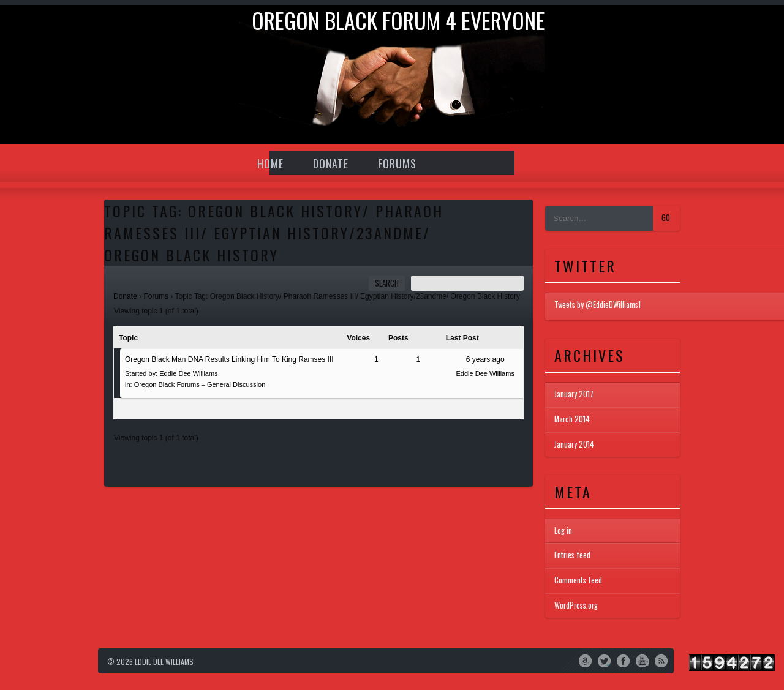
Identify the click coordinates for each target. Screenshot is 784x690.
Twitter (604, 660)
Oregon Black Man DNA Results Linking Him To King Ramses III (229, 359)
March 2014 (572, 419)
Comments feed (578, 580)
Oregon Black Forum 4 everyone (398, 20)
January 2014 (574, 444)
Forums (397, 163)
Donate (331, 163)
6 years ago (485, 359)
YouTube (642, 660)
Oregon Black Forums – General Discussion (200, 384)
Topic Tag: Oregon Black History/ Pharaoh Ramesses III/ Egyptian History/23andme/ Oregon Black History (274, 233)
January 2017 (574, 394)
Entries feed (572, 555)
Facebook (623, 660)
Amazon (585, 660)
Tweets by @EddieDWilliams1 (597, 305)
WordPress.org (576, 605)
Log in (563, 531)
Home (270, 163)
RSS (661, 660)
